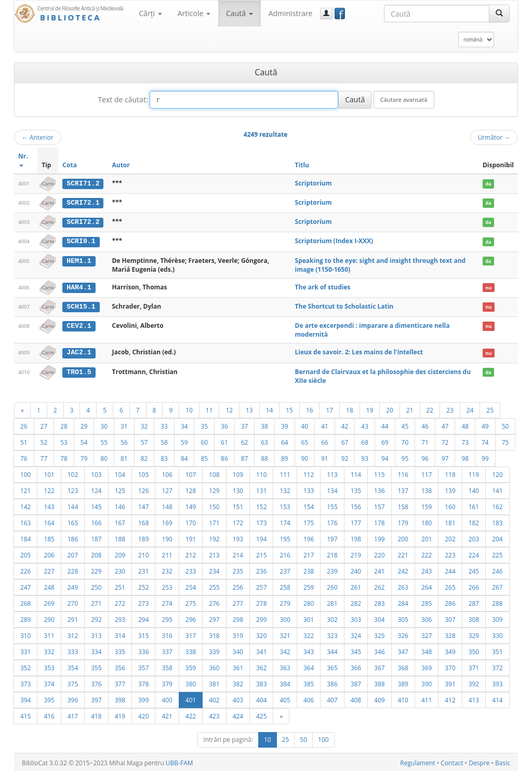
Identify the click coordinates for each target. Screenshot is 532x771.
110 (261, 473)
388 (379, 682)
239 (332, 569)
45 (405, 424)
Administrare (291, 13)
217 (309, 553)
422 (191, 714)
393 (497, 682)
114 (356, 473)
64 (285, 441)
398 (120, 698)
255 (214, 586)
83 (164, 457)
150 (214, 505)
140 (474, 489)
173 (261, 521)
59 (184, 441)
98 (465, 457)
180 (427, 521)
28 (64, 424)
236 (261, 569)
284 (403, 602)
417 (73, 714)
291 (73, 618)
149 (191, 505)
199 (379, 537)
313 (96, 634)
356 (120, 666)
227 (49, 569)
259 (309, 586)
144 (73, 505)
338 (191, 650)
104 (120, 473)
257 (261, 586)
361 (238, 666)
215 (261, 553)
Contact (452, 761)
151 (238, 505)
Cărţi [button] (150, 13)
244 (450, 569)
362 (261, 666)
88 (264, 457)
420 (143, 714)
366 (356, 666)
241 (379, 569)
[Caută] (499, 14)
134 (332, 489)
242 (403, 569)
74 (485, 441)
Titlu (302, 165)
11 (209, 408)
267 (497, 586)
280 (309, 602)
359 (191, 666)
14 (270, 408)
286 (450, 602)
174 (285, 521)
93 (365, 457)
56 (124, 441)
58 (164, 441)
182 (474, 521)
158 (403, 505)
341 (261, 650)
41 (325, 424)
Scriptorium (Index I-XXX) (334, 240)
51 (24, 441)
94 (385, 457)
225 (497, 553)
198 (356, 537)
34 (184, 424)
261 (356, 586)
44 (385, 424)
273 (143, 602)
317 (191, 634)
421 (167, 714)
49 (485, 424)
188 (120, 537)
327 (427, 634)
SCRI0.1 (81, 241)
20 (390, 408)
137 (403, 489)
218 (332, 553)
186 (73, 537)
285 (427, 602)
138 (427, 489)
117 (427, 473)
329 (474, 634)
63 (264, 441)
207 (73, 553)
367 (379, 666)
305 (403, 618)
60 (204, 441)
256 (238, 586)
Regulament (417, 761)
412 (450, 698)
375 (73, 682)
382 (238, 682)
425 (261, 714)
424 (238, 714)
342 (285, 650)
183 (497, 521)
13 (249, 408)
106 (167, 473)
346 (379, 650)
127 (167, 489)
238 (309, 569)
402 (214, 698)
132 (285, 489)
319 (238, 634)
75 (506, 441)
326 (403, 634)
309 (497, 618)
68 (365, 441)
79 (84, 457)
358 (167, 666)
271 (96, 602)
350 (474, 650)
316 (167, 634)
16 (310, 408)
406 (309, 698)
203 (474, 537)
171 (214, 521)
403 (238, 698)
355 (96, 666)
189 (143, 537)
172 (238, 521)
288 (497, 602)
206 (49, 553)
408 (356, 698)
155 (332, 505)
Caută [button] (240, 13)
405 (285, 698)
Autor (121, 165)
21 (410, 408)
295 (167, 618)
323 (332, 634)
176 (332, 521)
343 (309, 650)
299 (261, 618)
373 (25, 682)
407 (332, 698)
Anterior (38, 137)
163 (25, 521)
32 (144, 424)
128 (191, 489)
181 (450, 521)
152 (261, 505)
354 (73, 666)
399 (143, 698)
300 (285, 618)
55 (104, 441)
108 (214, 473)
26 (24, 424)
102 (73, 473)
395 (49, 698)
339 (214, 650)
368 (403, 666)
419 (120, 714)
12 (229, 408)
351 (497, 650)
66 (325, 441)
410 (403, 698)
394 (25, 698)
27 (44, 424)
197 (332, 537)
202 (450, 537)
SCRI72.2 (83, 221)
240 (356, 569)
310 (25, 634)
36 (224, 424)
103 (96, 473)
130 (238, 489)
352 (25, 666)
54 (84, 441)
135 (356, 489)
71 (425, 441)
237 (285, 569)
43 (365, 424)
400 (167, 698)
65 (305, 441)
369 (427, 666)
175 (309, 521)
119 (474, 473)
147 (143, 505)
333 (73, 650)
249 (73, 586)
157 (379, 505)
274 (167, 602)
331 (25, 650)
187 (96, 537)
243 (427, 569)
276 (214, 602)
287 (474, 602)
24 (470, 408)
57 (144, 441)
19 (370, 408)
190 (167, 537)
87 (245, 457)
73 (465, 441)
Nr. (23, 159)
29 (84, 424)
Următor (494, 137)
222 (427, 553)
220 (379, 553)
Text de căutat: (123, 99)
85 (204, 457)
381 (214, 682)
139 (450, 489)
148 (167, 505)
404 (261, 698)
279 (285, 602)
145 (96, 505)
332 (49, 650)
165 (73, 521)
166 (96, 521)
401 (191, 698)
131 (261, 489)
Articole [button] (194, 13)
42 (345, 424)
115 (379, 473)
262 (379, 586)
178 (379, 521)
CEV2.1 (79, 325)
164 (49, 521)
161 (474, 505)
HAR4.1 (79, 286)
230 (120, 569)
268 (25, 602)
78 (64, 457)
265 (450, 586)
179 (403, 521)
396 (73, 698)
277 (238, 602)
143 (49, 505)
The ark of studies (323, 286)
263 (403, 586)
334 (96, 650)
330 (497, 634)
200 (403, 537)
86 (224, 457)
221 (403, 553)
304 (379, 618)
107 (191, 473)
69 (385, 441)
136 (379, 489)
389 (403, 682)
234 (214, 569)
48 (465, 424)
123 (73, 489)
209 (120, 553)
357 (143, 666)
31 (124, 424)
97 (445, 457)
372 (497, 666)
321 (285, 634)
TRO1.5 (79, 370)
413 (474, 698)
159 (427, 505)
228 (73, 569)
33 (164, 424)
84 (184, 457)
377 (120, 682)
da (488, 184)
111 (285, 473)
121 (25, 489)
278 (261, 602)
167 (120, 521)
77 (44, 457)
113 (332, 473)
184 (25, 537)
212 (191, 553)
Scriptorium (314, 183)
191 (191, 537)
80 (104, 457)
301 (309, 618)
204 (497, 537)
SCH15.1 (81, 305)
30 (104, 424)
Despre (479, 761)
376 (96, 682)
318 (214, 634)
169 (167, 521)
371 (474, 666)
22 (430, 408)
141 (497, 489)
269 (49, 602)
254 (191, 586)
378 (143, 682)
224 (474, 553)
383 (261, 682)
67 (345, 441)
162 (497, 505)
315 (143, 634)
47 (445, 424)
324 (356, 634)
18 (350, 408)
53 (64, 441)
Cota (70, 165)
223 (450, 553)
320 (261, 634)
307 (450, 618)
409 (379, 698)
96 (425, 457)
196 (309, 537)
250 (96, 586)
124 (96, 489)
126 (143, 489)
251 (120, 586)
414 (497, 698)
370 (450, 666)
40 (305, 424)
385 (309, 682)
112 (309, 473)
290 (49, 618)
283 (379, 602)
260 (332, 586)
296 (191, 618)
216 (285, 553)
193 (238, 537)
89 (285, 457)
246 (497, 569)
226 (25, 569)
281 (332, 602)
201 (427, 537)
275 (191, 602)
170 (191, 521)
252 (143, 586)
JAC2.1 (79, 351)
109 (238, 473)
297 (214, 618)
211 (167, 553)
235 (238, 569)
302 (332, 618)
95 (405, 457)
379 (167, 682)
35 (204, 424)
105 (143, 473)
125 (120, 489)
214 (238, 553)
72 (445, 441)
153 (285, 505)
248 (49, 586)
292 (96, 618)
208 (96, 553)
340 (238, 650)
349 (450, 650)
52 (44, 441)
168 (143, 521)
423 (214, 714)
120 (497, 473)
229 (96, 569)
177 (356, 521)
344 (332, 650)
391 (450, 682)
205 (25, 553)
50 (506, 424)
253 (167, 586)
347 (403, 650)
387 (356, 682)
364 (309, 666)
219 (356, 553)
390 (427, 682)
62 (245, 441)
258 (285, 586)
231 (143, 569)
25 (490, 408)
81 (124, 457)
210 (143, 553)
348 (427, 650)
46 (425, 424)
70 (405, 441)
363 (285, 666)
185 (49, 537)
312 (73, 634)
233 (191, 569)
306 (427, 618)
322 (309, 634)
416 (49, 714)
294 (143, 618)
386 (332, 682)
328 (450, 634)
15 (289, 408)
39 (285, 424)
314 (120, 634)
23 (450, 408)
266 (474, 586)
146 (120, 505)
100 (25, 473)
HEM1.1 (79, 260)
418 (96, 714)
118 (450, 473)
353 (49, 666)
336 (143, 650)
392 (474, 682)
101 (49, 473)
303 (356, 618)
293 (120, 618)
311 (49, 634)
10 (189, 408)
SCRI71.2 (83, 183)
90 (305, 457)
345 (356, 650)
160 (450, 505)
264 (427, 586)
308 (474, 618)
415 (25, 714)
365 (332, 666)
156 (356, 505)
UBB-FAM (179, 761)
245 (474, 569)
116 (403, 473)
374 (49, 682)
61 (224, 441)
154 (309, 505)
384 (285, 682)
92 (345, 457)
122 (49, 489)
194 (261, 537)
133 (309, 489)
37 (245, 424)
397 (96, 698)
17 (329, 408)
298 (238, 618)
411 (427, 698)
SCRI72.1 (83, 203)
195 (285, 537)
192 (214, 537)
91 (325, 457)
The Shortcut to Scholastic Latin (344, 305)
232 (167, 569)
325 (379, 634)
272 (120, 602)
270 (73, 602)
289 (25, 618)
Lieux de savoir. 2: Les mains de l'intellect (359, 351)
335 (120, 650)
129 (214, 489)
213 (214, 553)
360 (214, 666)
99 (485, 457)
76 (24, 457)
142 (25, 505)
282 (356, 602)
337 (167, 650)
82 (144, 457)
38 (264, 424)
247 (25, 586)
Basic (503, 761)
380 (191, 682)
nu (488, 287)
